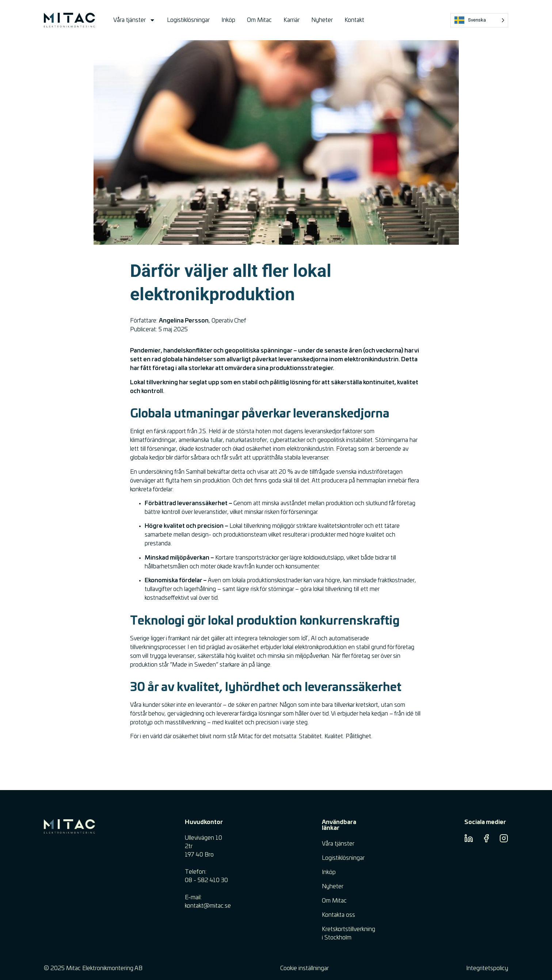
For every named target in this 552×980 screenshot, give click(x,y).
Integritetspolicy (487, 968)
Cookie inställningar (304, 968)
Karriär (292, 20)
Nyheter (322, 20)
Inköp (228, 20)
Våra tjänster (134, 20)
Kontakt (354, 20)
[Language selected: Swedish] (479, 20)
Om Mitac (259, 20)
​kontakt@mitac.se (208, 906)
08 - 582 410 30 (206, 880)
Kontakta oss (338, 915)
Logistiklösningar (188, 20)
